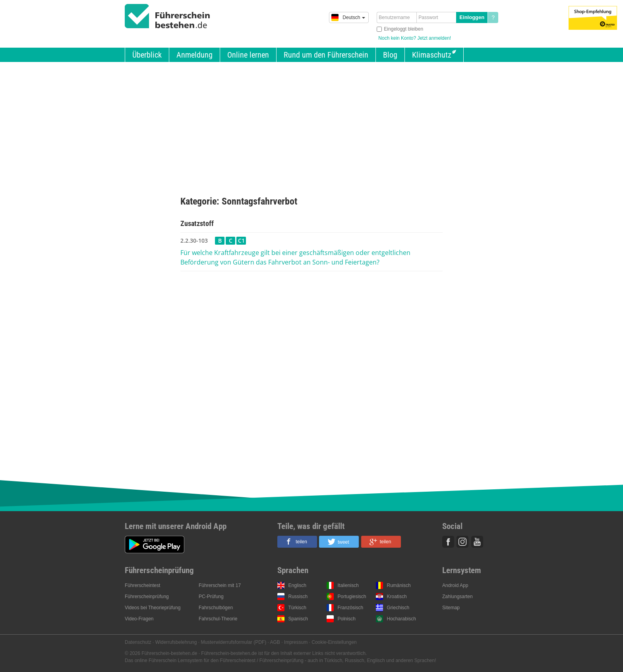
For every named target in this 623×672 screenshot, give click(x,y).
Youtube (477, 542)
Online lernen (248, 55)
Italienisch (348, 585)
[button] (297, 542)
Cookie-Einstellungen (334, 642)
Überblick (147, 55)
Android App (455, 585)
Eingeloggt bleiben (403, 29)
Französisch (351, 608)
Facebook (448, 542)
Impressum (296, 642)
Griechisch (398, 608)
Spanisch (298, 619)
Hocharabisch (401, 619)
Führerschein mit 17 (220, 585)
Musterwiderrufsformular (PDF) (233, 642)
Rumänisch (399, 585)
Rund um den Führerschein (326, 55)
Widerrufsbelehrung (176, 642)
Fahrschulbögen (216, 608)
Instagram (462, 542)
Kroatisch (397, 597)
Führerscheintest (142, 585)
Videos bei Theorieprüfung (153, 608)
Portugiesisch (352, 597)
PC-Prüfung (211, 597)
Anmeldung (194, 55)
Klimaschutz (432, 55)
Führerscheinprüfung (147, 597)
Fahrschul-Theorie (218, 619)
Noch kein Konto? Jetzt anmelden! (415, 38)
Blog (390, 55)
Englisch (297, 585)
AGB (275, 642)
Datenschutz (138, 642)
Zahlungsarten (458, 597)
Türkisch (297, 608)
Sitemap (451, 608)
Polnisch (347, 619)
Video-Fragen (139, 619)
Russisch (298, 597)
